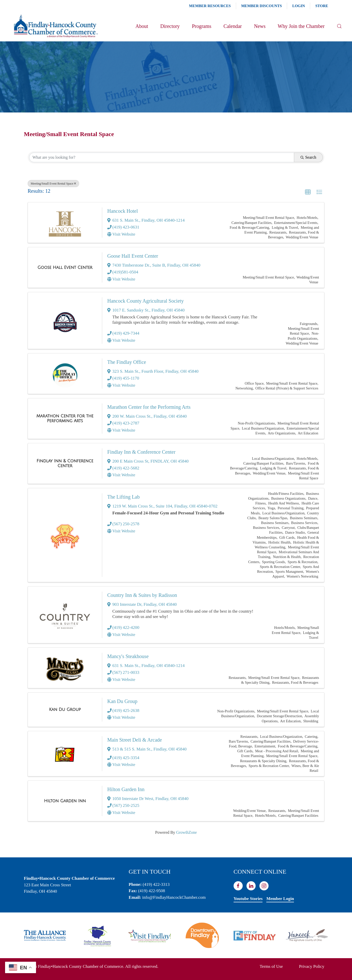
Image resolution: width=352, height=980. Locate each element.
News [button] (260, 26)
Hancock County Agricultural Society (146, 301)
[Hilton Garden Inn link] (65, 801)
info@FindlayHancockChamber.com (174, 897)
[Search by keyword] (162, 157)
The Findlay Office (127, 362)
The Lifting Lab (124, 497)
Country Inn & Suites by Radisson (142, 595)
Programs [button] (202, 26)
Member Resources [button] (210, 6)
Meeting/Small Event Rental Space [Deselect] (53, 184)
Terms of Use (271, 966)
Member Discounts (261, 6)
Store (322, 6)
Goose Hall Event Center (133, 256)
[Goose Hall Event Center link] (65, 268)
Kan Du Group (122, 701)
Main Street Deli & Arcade (135, 740)
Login (298, 6)
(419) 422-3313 (156, 884)
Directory (170, 26)
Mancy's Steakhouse (128, 656)
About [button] (142, 26)
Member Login (280, 899)
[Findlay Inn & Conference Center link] (65, 463)
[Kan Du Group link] (65, 710)
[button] (339, 26)
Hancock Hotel (123, 211)
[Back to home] (55, 26)
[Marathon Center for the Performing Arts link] (65, 419)
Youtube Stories (248, 899)
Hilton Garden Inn (126, 789)
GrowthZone (186, 832)
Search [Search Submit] (308, 157)
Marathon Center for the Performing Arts (149, 407)
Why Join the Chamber (301, 26)
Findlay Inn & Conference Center (141, 452)
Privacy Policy (312, 966)
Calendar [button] (233, 26)
